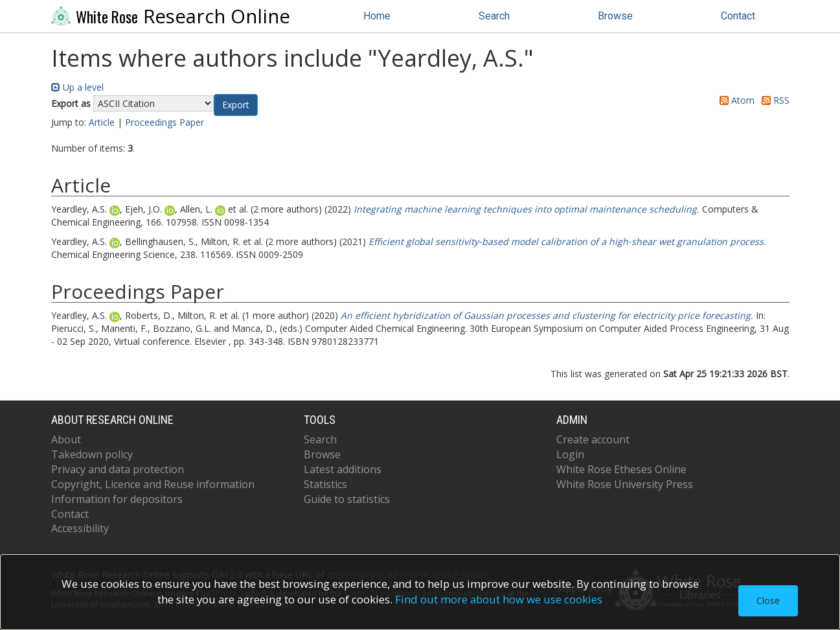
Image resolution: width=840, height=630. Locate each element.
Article (102, 122)
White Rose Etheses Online (621, 469)
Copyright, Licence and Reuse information (153, 484)
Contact (738, 16)
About (66, 439)
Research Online (171, 16)
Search (494, 16)
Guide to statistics (347, 499)
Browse (615, 16)
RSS (773, 100)
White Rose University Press (625, 484)
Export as (71, 103)
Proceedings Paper (165, 122)
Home (377, 16)
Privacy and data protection (118, 469)
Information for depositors (117, 499)
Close (768, 601)
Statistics (325, 484)
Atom (735, 100)
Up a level (77, 87)
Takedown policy (92, 454)
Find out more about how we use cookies (499, 599)
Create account (593, 439)
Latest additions (343, 469)
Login (570, 454)
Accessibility (80, 528)
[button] (236, 105)
